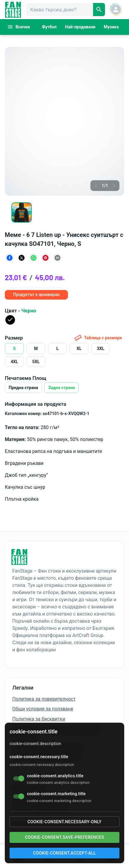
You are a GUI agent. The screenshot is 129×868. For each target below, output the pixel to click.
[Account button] (116, 10)
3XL (101, 349)
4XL (15, 362)
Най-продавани (80, 27)
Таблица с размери (98, 338)
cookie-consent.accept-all (65, 853)
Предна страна (23, 388)
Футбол (49, 27)
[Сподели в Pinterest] (45, 258)
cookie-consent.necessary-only (64, 822)
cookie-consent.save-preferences (64, 837)
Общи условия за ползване (43, 709)
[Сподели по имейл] (57, 258)
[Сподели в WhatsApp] (34, 258)
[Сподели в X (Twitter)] (22, 258)
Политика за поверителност (44, 699)
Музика (111, 27)
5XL (36, 362)
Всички (19, 27)
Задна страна (62, 388)
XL (79, 349)
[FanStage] (13, 10)
